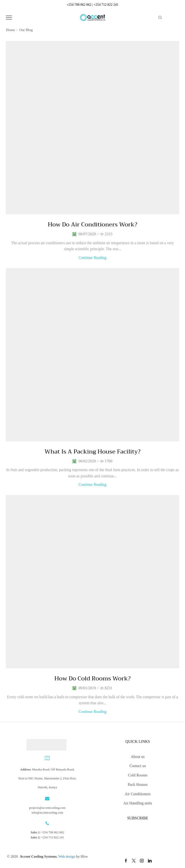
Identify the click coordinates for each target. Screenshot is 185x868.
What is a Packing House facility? (92, 452)
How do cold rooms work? (92, 678)
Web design (67, 856)
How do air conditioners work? (92, 224)
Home (10, 30)
